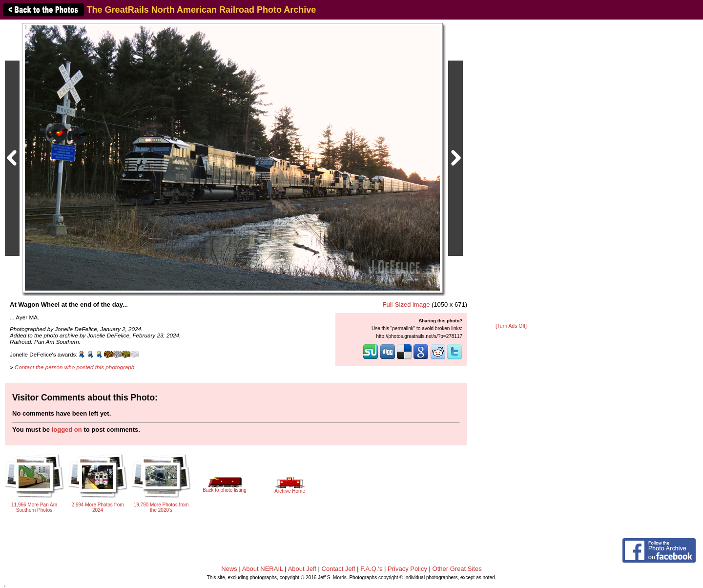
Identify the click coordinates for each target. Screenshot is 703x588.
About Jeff (302, 569)
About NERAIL (263, 569)
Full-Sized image (406, 304)
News (229, 569)
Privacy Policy (407, 569)
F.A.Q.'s (371, 569)
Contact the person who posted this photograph (75, 367)
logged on (67, 430)
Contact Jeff (339, 569)
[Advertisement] (511, 172)
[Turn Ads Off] (511, 326)
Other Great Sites (457, 569)
